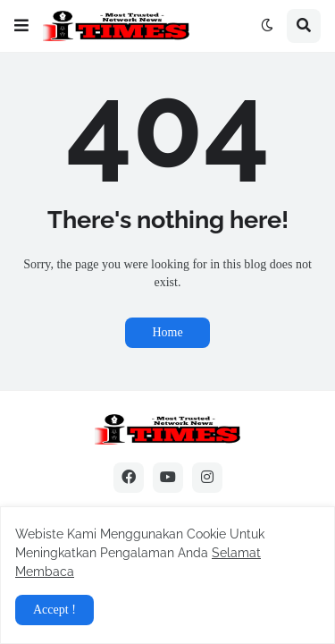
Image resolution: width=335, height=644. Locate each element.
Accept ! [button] (54, 610)
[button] (21, 26)
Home (167, 332)
